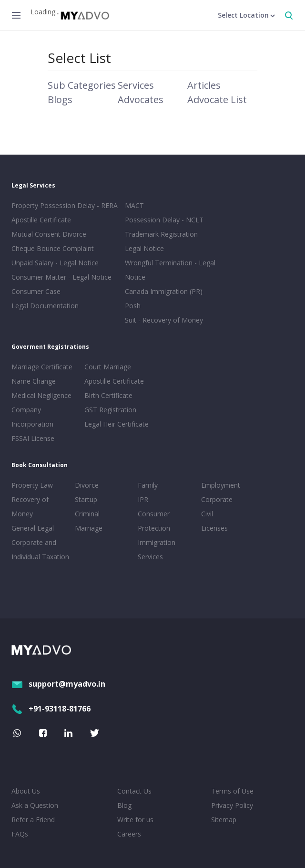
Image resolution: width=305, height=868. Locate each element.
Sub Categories (82, 85)
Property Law (32, 485)
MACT (134, 205)
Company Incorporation (32, 417)
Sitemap (224, 820)
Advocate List (217, 99)
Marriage (89, 528)
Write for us (135, 820)
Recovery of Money (30, 507)
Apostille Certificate (41, 220)
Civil (207, 514)
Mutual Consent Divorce (49, 234)
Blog (124, 805)
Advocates (141, 99)
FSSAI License (33, 438)
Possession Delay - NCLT (164, 220)
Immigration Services (157, 549)
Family (148, 485)
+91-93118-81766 (51, 709)
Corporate (217, 499)
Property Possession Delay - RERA (65, 205)
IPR (143, 499)
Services (136, 85)
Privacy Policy (232, 805)
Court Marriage (108, 367)
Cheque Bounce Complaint (53, 248)
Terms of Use (232, 791)
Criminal (87, 514)
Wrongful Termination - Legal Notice (170, 270)
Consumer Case (36, 291)
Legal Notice (144, 248)
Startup (86, 499)
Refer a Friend (33, 820)
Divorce (87, 485)
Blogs (60, 99)
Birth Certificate (108, 395)
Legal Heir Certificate (117, 424)
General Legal (33, 528)
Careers (129, 834)
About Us (26, 791)
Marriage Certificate (42, 367)
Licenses (214, 528)
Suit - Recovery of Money (164, 320)
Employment (221, 485)
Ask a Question (35, 805)
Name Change (34, 381)
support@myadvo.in (58, 684)
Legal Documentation (45, 306)
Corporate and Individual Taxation (40, 549)
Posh (133, 306)
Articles (204, 85)
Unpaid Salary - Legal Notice (55, 263)
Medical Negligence (41, 395)
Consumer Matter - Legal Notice (61, 277)
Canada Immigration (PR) (164, 291)
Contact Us (134, 791)
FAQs (20, 834)
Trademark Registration (161, 234)
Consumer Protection (154, 521)
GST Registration (110, 410)
